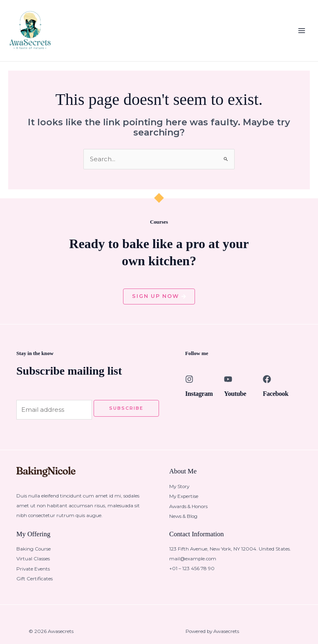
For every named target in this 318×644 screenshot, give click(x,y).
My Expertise (184, 501)
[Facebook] (267, 384)
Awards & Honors (188, 511)
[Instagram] (189, 384)
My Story (179, 491)
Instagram (199, 399)
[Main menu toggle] (302, 33)
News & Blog (183, 521)
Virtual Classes (33, 564)
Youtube (235, 399)
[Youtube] (228, 384)
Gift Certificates (35, 583)
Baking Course (34, 554)
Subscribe (126, 413)
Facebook (276, 399)
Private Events (33, 573)
